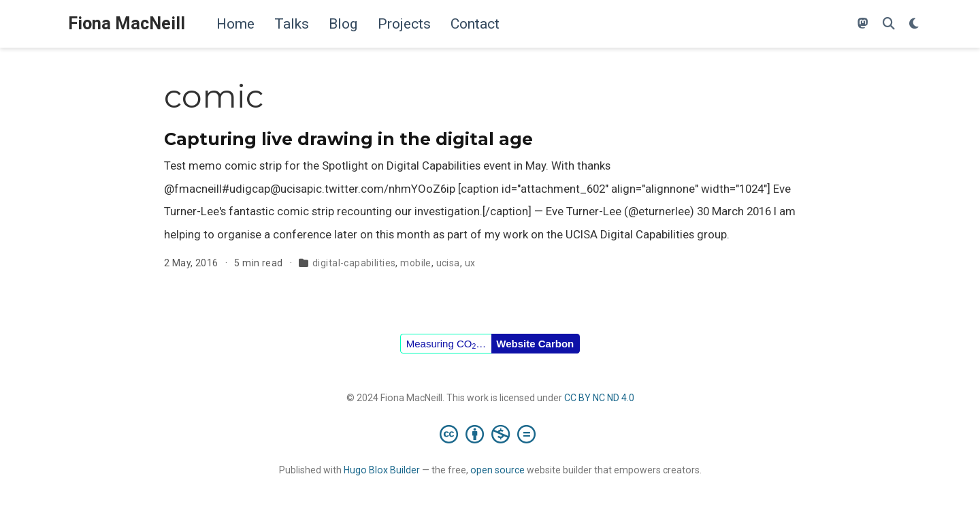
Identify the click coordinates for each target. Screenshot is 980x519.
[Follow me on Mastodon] (863, 24)
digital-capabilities (354, 263)
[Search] (889, 24)
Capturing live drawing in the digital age (348, 139)
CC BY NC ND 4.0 (599, 398)
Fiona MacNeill (127, 23)
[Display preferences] (914, 24)
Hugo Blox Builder (382, 470)
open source (497, 470)
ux (470, 263)
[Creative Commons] (490, 434)
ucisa (448, 263)
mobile (416, 263)
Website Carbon (535, 344)
